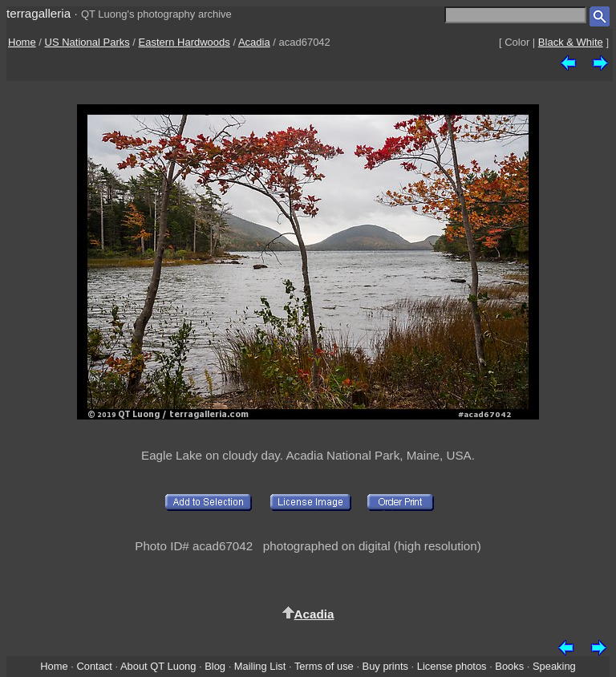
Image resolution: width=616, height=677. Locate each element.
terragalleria (38, 13)
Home (22, 42)
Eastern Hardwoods (184, 42)
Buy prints (385, 666)
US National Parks (87, 42)
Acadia (254, 42)
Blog (215, 666)
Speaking (554, 666)
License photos (452, 666)
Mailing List (260, 666)
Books (509, 666)
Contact (94, 666)
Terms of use (324, 666)
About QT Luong (158, 666)
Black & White (571, 42)
